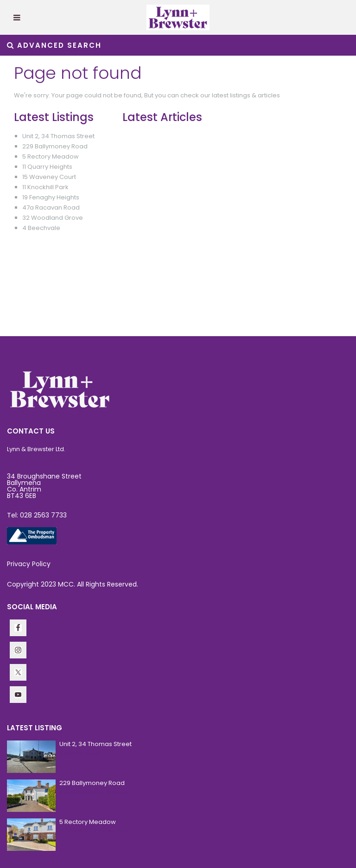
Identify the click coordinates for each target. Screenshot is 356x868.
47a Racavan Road (51, 207)
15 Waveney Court (49, 177)
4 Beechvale (41, 228)
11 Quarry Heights (47, 167)
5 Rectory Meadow (51, 156)
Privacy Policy (29, 564)
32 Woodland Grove (53, 218)
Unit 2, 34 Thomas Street (58, 136)
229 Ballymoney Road (55, 146)
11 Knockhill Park (45, 187)
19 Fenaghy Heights (51, 197)
